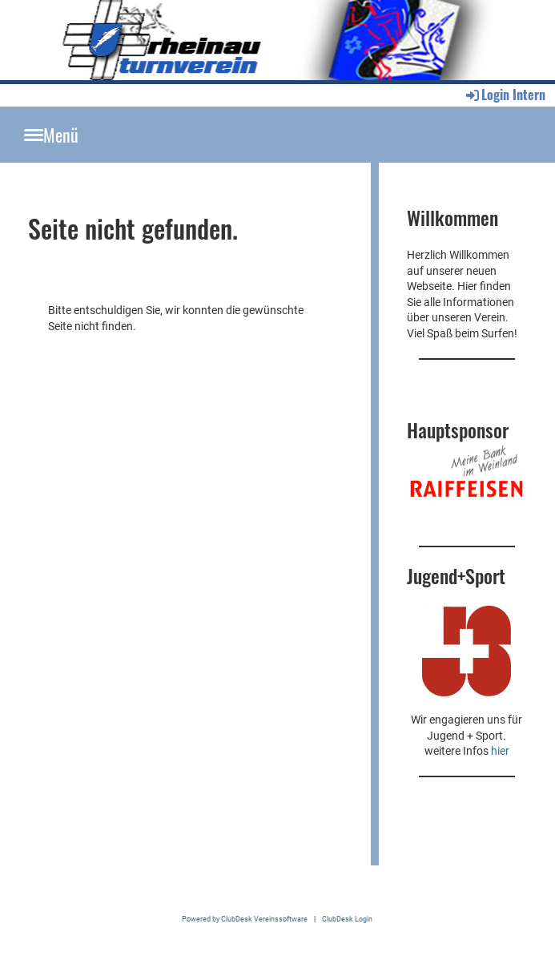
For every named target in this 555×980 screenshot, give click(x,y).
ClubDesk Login (347, 919)
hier (500, 751)
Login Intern (505, 95)
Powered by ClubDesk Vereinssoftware (245, 919)
